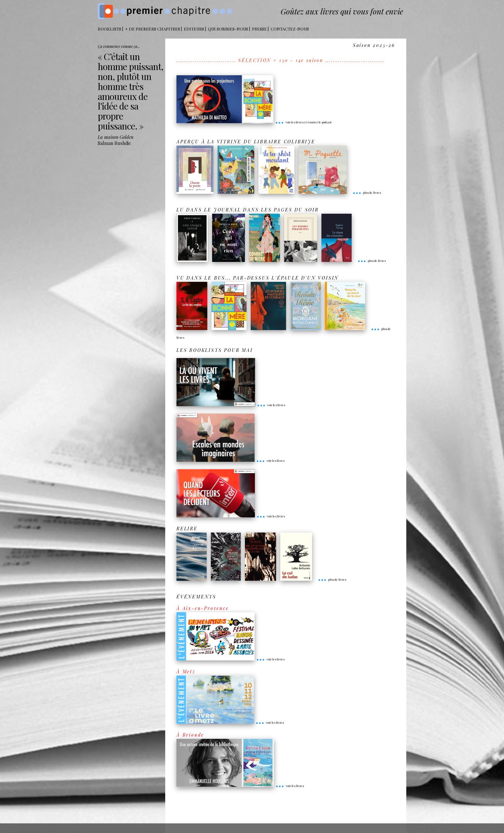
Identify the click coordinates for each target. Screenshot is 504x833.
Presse (259, 29)
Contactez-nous (290, 29)
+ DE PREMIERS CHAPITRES (153, 29)
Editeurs (194, 29)
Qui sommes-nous (228, 29)
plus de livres (367, 193)
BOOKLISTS (109, 29)
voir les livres (271, 405)
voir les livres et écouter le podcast (303, 122)
